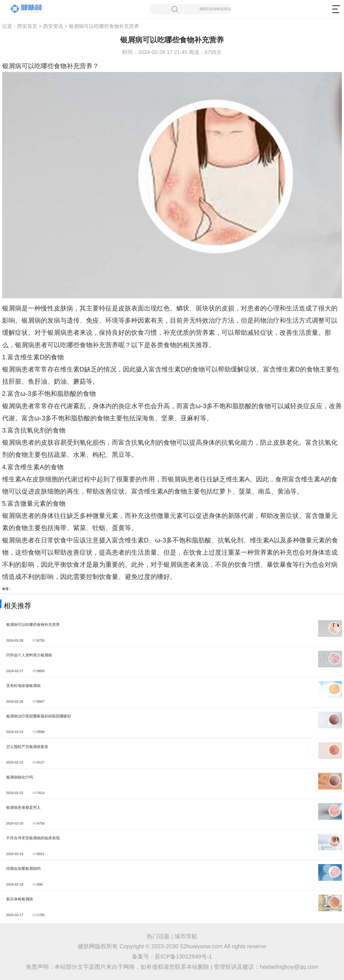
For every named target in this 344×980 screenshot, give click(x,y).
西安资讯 (53, 26)
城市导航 (186, 936)
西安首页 (27, 26)
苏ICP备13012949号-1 (183, 957)
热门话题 (158, 936)
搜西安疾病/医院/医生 (201, 9)
